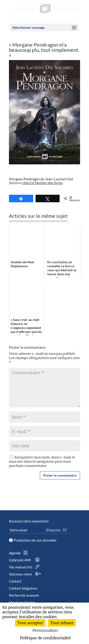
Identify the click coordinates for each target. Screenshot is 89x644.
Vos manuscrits (25, 567)
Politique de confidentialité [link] (45, 638)
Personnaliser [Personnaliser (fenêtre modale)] (45, 630)
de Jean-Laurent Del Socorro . (41, 181)
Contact (15, 581)
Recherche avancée (24, 595)
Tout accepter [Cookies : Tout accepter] (30, 623)
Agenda (19, 553)
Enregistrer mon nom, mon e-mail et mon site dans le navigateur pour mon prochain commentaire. (42, 462)
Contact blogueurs (23, 588)
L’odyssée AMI (25, 560)
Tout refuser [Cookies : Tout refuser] (62, 623)
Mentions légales (22, 602)
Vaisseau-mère (26, 574)
